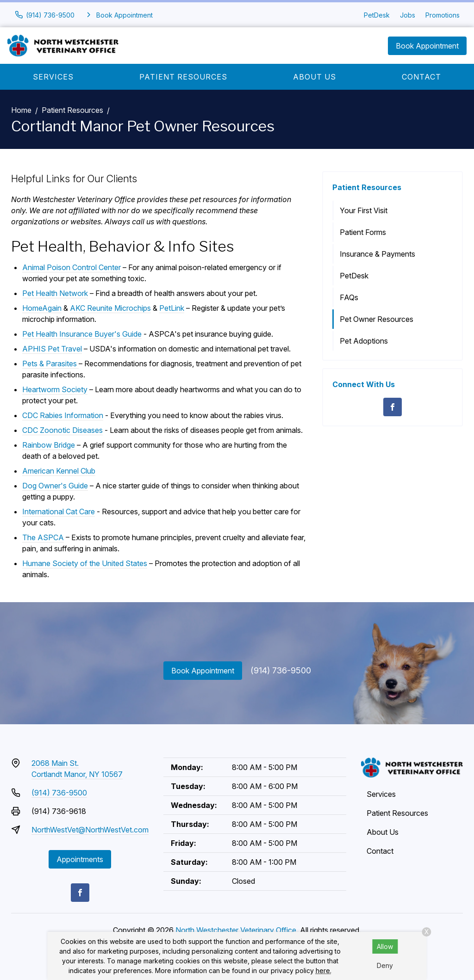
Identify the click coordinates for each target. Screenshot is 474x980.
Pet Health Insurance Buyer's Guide (82, 334)
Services (53, 77)
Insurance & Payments (377, 254)
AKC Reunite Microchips (110, 308)
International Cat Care (59, 512)
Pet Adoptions (364, 341)
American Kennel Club (59, 471)
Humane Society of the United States (85, 563)
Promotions (443, 15)
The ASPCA (43, 537)
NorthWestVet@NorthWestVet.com (90, 830)
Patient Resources (183, 77)
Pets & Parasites (50, 364)
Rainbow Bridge (49, 445)
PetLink (172, 308)
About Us (315, 77)
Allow (385, 946)
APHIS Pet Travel (52, 349)
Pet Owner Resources (377, 319)
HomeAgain (42, 308)
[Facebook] (393, 407)
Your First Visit (364, 210)
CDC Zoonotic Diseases (62, 430)
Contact (421, 77)
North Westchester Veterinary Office (236, 930)
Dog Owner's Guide (55, 486)
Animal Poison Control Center (72, 267)
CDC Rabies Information (63, 415)
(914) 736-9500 (281, 670)
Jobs (408, 15)
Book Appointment (427, 46)
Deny (385, 965)
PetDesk (377, 15)
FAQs (349, 297)
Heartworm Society (55, 389)
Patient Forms (363, 232)
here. (324, 971)
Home (21, 110)
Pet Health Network (55, 293)
